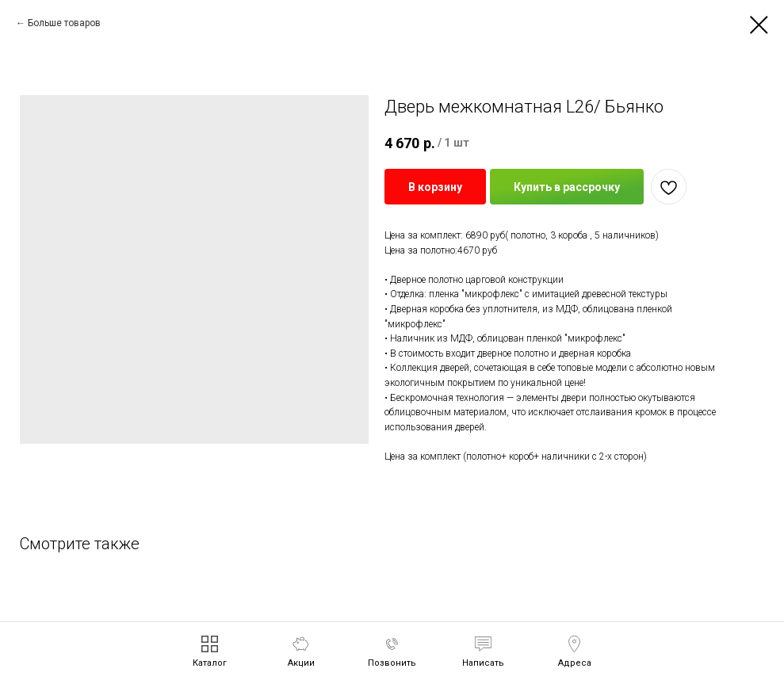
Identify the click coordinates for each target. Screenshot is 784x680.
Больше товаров (64, 23)
